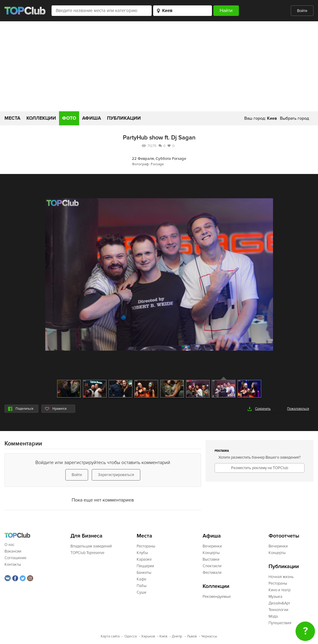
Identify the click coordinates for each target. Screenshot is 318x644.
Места (12, 118)
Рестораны (146, 546)
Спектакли (212, 566)
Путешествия (280, 623)
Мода (273, 616)
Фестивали (212, 573)
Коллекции (41, 118)
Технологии (278, 610)
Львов (192, 636)
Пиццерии (145, 566)
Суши (141, 592)
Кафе (141, 579)
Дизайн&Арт (279, 603)
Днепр (177, 636)
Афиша (92, 118)
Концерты (211, 553)
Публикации (124, 118)
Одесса (131, 636)
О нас (9, 545)
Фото (69, 118)
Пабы (142, 586)
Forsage (179, 159)
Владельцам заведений (91, 546)
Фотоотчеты (284, 536)
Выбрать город (294, 118)
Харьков (148, 636)
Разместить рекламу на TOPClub (260, 468)
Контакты (13, 565)
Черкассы (209, 636)
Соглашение (15, 558)
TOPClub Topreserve (87, 553)
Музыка (275, 597)
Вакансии (13, 551)
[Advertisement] (159, 66)
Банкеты (144, 573)
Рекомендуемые (217, 597)
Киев (163, 636)
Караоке (144, 559)
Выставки (211, 559)
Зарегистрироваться (116, 475)
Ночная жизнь (281, 577)
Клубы (142, 553)
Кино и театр (279, 590)
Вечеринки (212, 546)
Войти (302, 11)
